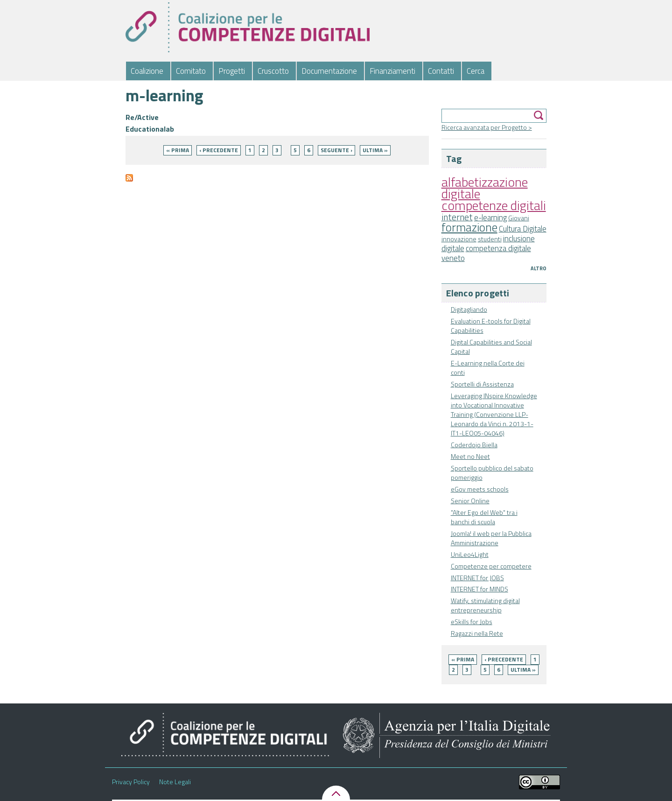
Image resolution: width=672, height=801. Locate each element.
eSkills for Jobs (472, 622)
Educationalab (150, 129)
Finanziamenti (392, 71)
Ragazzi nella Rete (477, 633)
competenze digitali (494, 205)
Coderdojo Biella (474, 445)
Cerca (476, 71)
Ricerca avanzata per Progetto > (487, 127)
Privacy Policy (131, 782)
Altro (539, 268)
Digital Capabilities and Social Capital (491, 347)
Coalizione (147, 71)
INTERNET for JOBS (477, 578)
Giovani (519, 218)
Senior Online (470, 501)
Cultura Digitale (523, 229)
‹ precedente (504, 659)
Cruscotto (273, 71)
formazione (469, 227)
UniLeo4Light (470, 554)
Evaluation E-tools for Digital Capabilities (491, 326)
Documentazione (329, 71)
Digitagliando (469, 309)
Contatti (441, 71)
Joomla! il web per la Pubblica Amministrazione (491, 538)
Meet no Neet (470, 456)
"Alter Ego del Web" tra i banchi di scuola (484, 517)
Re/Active (142, 117)
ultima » (523, 670)
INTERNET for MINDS (479, 589)
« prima (463, 659)
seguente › (336, 150)
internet (457, 217)
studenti (490, 239)
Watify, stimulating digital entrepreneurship (485, 605)
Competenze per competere (491, 566)
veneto (453, 258)
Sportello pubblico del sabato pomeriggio (492, 473)
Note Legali (175, 782)
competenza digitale (498, 248)
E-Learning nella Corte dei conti (488, 368)
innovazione (459, 239)
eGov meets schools (480, 489)
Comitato (191, 71)
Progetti (232, 71)
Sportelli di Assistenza (482, 384)
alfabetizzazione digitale (485, 188)
